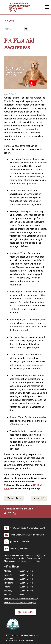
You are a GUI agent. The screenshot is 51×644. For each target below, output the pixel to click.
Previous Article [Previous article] (14, 498)
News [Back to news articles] (9, 21)
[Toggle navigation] (47, 7)
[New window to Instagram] (10, 514)
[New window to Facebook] (6, 514)
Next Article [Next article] (39, 498)
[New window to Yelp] (15, 514)
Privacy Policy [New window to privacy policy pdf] (11, 641)
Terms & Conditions (26, 641)
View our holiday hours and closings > (20, 603)
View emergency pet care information (20, 599)
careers (26, 612)
